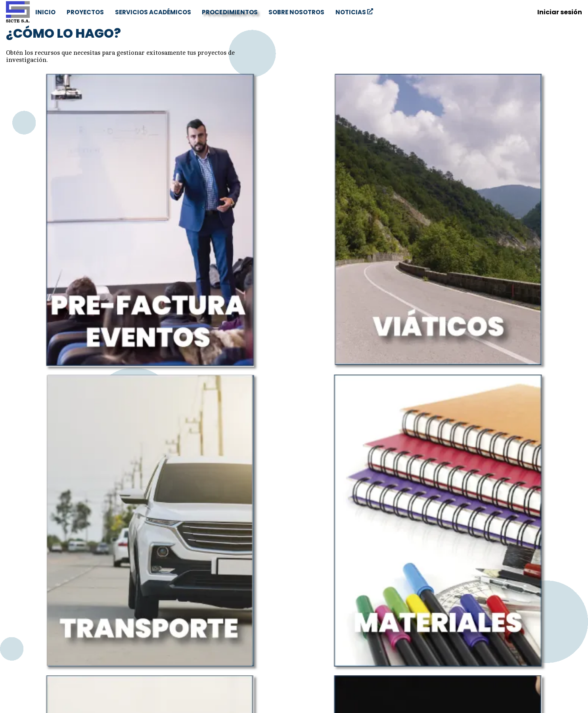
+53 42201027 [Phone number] (35, 677)
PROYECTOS (85, 12)
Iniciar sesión (560, 12)
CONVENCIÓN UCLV (338, 636)
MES (338, 656)
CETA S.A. (338, 646)
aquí (40, 564)
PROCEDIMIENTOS (230, 12)
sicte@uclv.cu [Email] (35, 655)
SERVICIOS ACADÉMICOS (153, 12)
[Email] (565, 599)
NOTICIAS (354, 12)
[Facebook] (530, 599)
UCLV (338, 626)
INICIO (45, 12)
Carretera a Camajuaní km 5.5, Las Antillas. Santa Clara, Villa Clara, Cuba (77, 636)
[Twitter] (548, 599)
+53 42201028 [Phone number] (35, 670)
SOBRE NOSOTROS (296, 12)
